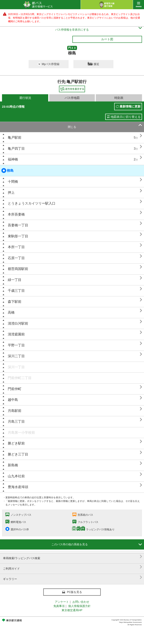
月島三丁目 (16, 422)
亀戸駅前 (15, 138)
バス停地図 (72, 98)
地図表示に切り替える (126, 117)
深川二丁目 (16, 356)
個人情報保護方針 (79, 606)
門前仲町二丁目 (20, 378)
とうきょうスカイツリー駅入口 (32, 203)
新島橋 (13, 465)
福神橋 (13, 159)
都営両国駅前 (18, 269)
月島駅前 (15, 411)
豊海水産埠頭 (18, 487)
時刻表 (119, 98)
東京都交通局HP (72, 610)
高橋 (11, 312)
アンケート (62, 602)
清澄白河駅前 (18, 324)
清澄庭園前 (16, 334)
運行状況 (25, 98)
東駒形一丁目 (18, 236)
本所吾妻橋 (16, 214)
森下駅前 (15, 302)
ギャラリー (72, 577)
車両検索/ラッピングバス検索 (72, 557)
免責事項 (59, 606)
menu (138, 5)
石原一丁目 (16, 258)
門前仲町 (15, 389)
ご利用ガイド (72, 567)
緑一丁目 (15, 280)
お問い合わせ (81, 602)
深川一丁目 (16, 367)
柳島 (7, 171)
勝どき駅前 (16, 443)
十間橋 (13, 182)
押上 (11, 193)
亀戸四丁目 (16, 149)
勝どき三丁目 (18, 454)
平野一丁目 (16, 345)
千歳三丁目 (16, 291)
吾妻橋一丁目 (18, 225)
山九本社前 (16, 476)
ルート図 (107, 39)
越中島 (13, 400)
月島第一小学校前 (21, 433)
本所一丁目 (16, 247)
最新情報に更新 (130, 106)
